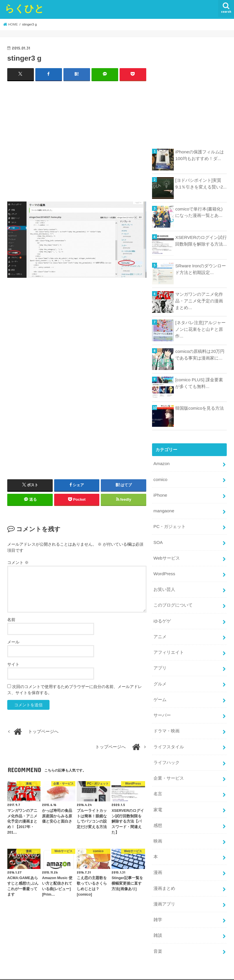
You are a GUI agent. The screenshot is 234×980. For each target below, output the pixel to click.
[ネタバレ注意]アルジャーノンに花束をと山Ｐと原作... (200, 329)
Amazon (161, 464)
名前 (11, 620)
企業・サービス (169, 770)
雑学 (158, 908)
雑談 (158, 924)
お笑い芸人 (164, 586)
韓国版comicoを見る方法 (199, 408)
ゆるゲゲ (162, 617)
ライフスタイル (169, 740)
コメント (18, 562)
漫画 (158, 862)
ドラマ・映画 (167, 724)
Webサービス (167, 556)
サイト (13, 664)
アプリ (160, 663)
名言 (158, 786)
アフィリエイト (169, 648)
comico (160, 479)
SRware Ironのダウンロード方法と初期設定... (200, 269)
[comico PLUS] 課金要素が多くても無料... (201, 383)
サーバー (162, 709)
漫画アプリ (164, 893)
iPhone (160, 494)
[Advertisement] (77, 144)
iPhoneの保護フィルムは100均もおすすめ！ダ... (199, 155)
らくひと (24, 8)
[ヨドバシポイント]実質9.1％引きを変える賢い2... (201, 184)
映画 (158, 832)
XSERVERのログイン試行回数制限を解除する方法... (201, 241)
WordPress (164, 571)
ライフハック (167, 755)
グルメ (160, 678)
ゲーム (160, 694)
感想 (158, 816)
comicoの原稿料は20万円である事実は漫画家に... (200, 355)
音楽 (158, 939)
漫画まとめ (164, 878)
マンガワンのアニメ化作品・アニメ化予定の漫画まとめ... (199, 301)
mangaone (164, 510)
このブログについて (173, 602)
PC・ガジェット (170, 525)
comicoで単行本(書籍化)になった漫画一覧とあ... (201, 212)
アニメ (160, 632)
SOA (158, 540)
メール (13, 642)
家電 (158, 801)
